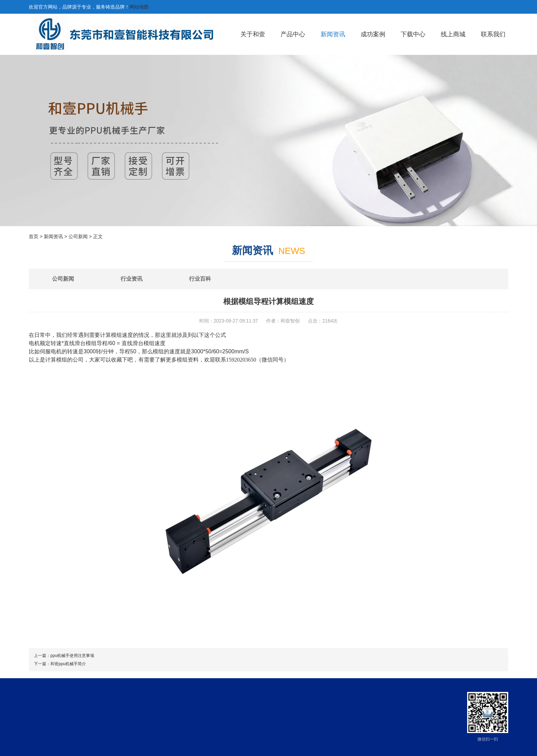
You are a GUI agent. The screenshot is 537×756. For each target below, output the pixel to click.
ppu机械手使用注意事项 (72, 656)
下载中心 (413, 34)
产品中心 (293, 34)
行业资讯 (132, 279)
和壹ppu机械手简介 (68, 664)
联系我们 (493, 34)
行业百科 (200, 279)
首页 (34, 236)
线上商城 (453, 34)
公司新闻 (78, 236)
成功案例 (373, 34)
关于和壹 (253, 34)
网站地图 (139, 7)
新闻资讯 (333, 34)
